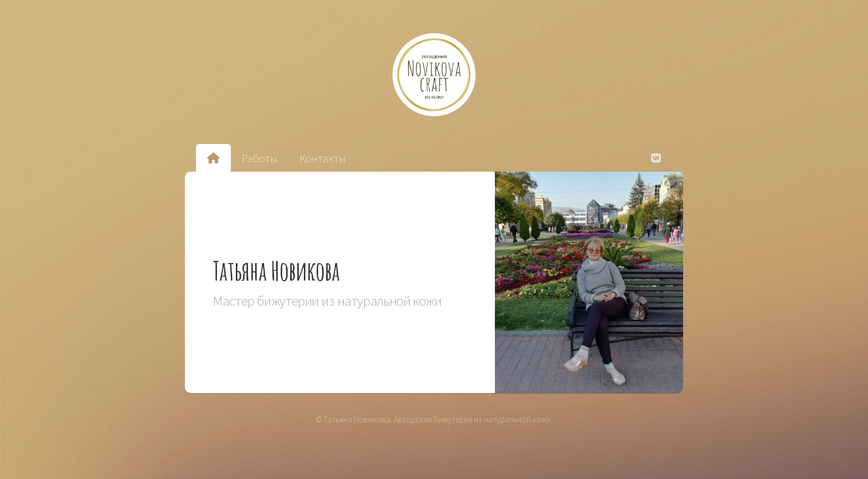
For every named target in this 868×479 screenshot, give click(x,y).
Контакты (323, 158)
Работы (260, 158)
